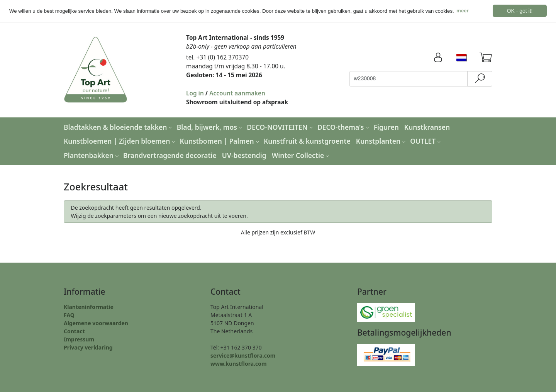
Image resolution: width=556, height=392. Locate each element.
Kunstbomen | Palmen (220, 141)
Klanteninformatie (89, 306)
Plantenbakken (92, 155)
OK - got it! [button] (520, 11)
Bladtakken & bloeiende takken (119, 127)
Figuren (386, 127)
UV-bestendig (244, 155)
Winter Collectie (301, 155)
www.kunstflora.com (239, 363)
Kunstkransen (427, 127)
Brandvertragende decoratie (170, 155)
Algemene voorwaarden (96, 323)
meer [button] (463, 11)
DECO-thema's (344, 127)
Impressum (79, 339)
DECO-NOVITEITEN (281, 127)
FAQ (69, 315)
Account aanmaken (237, 93)
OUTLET (426, 141)
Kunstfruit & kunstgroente (307, 141)
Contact (74, 331)
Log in (195, 93)
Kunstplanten (382, 141)
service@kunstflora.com (243, 355)
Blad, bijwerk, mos (210, 127)
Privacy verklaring (88, 347)
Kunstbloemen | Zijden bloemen (120, 141)
